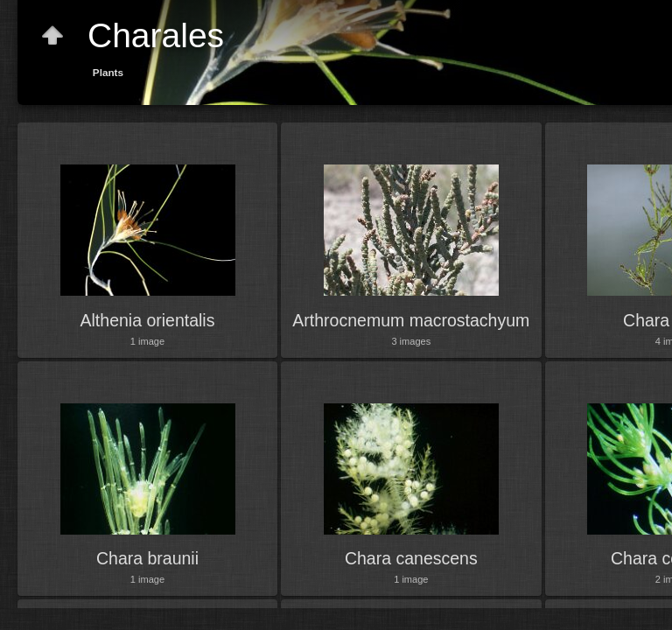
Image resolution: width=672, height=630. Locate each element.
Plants (108, 72)
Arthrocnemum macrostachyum (411, 320)
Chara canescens (411, 558)
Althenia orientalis (148, 320)
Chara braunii (147, 558)
